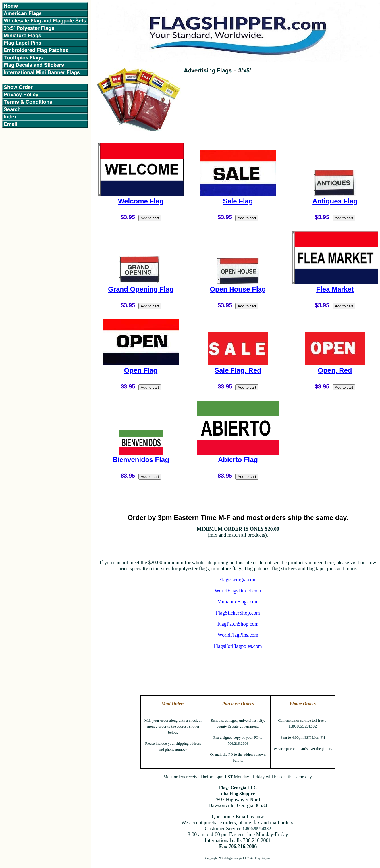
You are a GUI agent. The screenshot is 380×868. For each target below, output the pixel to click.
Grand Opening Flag (141, 289)
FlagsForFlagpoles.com (238, 646)
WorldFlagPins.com (238, 635)
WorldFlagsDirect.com (238, 591)
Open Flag (141, 370)
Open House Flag (238, 289)
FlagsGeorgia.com (238, 580)
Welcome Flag (141, 201)
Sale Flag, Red (238, 370)
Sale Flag (238, 201)
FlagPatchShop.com (238, 624)
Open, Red (335, 370)
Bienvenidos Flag (141, 460)
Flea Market (335, 289)
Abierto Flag (238, 460)
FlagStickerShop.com (238, 613)
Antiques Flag (335, 201)
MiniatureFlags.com (238, 602)
